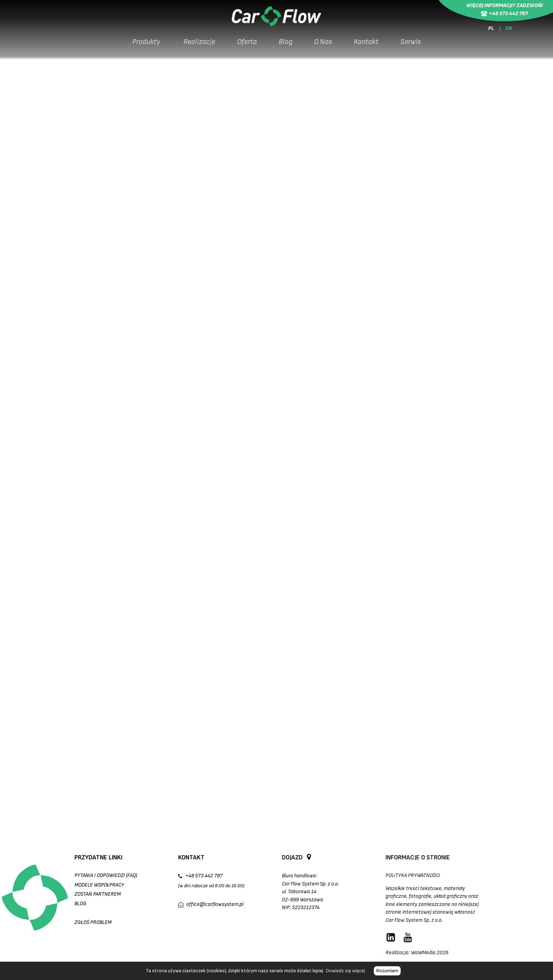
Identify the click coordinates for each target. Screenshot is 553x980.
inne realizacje (96, 427)
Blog (286, 45)
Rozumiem (387, 971)
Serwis (414, 45)
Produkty (143, 45)
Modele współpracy (99, 885)
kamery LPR (460, 410)
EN (510, 31)
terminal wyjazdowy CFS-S (119, 285)
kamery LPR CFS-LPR (112, 302)
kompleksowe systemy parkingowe (395, 410)
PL (490, 31)
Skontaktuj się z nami (266, 418)
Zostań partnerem (98, 894)
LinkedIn (294, 427)
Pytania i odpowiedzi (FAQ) (106, 875)
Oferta (246, 45)
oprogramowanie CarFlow (200, 418)
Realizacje (197, 45)
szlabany (71, 418)
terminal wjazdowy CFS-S (118, 277)
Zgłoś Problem (93, 922)
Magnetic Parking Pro (137, 293)
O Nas (324, 45)
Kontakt (369, 45)
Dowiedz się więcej (345, 971)
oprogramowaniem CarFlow (155, 318)
